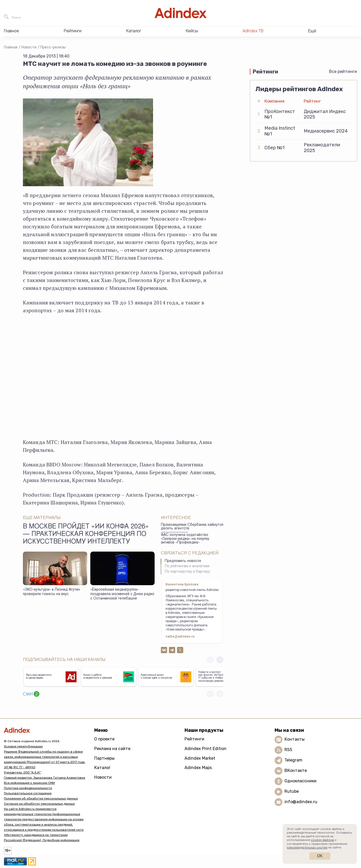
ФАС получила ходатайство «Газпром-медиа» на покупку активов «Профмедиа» (185, 539)
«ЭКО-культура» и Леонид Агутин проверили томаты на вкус (51, 592)
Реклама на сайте (112, 749)
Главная (11, 47)
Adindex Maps (198, 768)
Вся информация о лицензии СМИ (29, 783)
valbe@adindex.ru (180, 637)
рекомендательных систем (307, 847)
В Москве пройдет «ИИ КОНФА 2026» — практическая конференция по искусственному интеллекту (86, 535)
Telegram (293, 760)
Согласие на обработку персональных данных (39, 804)
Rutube (292, 791)
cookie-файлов (322, 840)
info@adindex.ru (301, 802)
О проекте (104, 739)
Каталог (102, 768)
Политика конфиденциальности (28, 788)
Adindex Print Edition (205, 749)
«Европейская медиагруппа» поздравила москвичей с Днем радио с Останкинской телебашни (122, 594)
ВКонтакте (296, 770)
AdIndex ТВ (253, 31)
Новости (29, 47)
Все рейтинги (343, 71)
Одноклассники (300, 781)
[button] (220, 660)
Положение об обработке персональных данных (41, 798)
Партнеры (104, 758)
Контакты (294, 739)
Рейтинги (194, 739)
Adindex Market (200, 758)
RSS (288, 750)
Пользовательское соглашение (28, 793)
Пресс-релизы (53, 47)
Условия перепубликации (23, 746)
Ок (320, 856)
